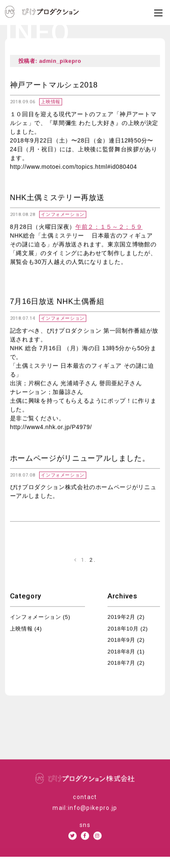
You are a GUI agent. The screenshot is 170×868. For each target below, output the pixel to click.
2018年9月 (121, 641)
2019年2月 (121, 618)
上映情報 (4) (26, 630)
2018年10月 (123, 630)
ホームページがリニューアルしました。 (80, 459)
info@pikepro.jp (93, 809)
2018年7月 (121, 664)
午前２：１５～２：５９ (109, 228)
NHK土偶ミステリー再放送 (57, 199)
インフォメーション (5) (40, 618)
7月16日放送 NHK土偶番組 (57, 302)
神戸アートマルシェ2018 (54, 86)
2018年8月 (121, 653)
